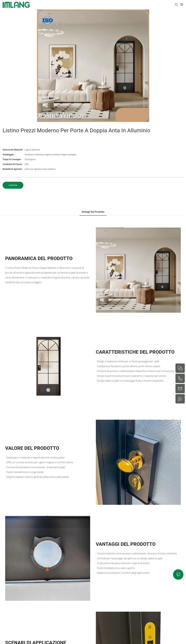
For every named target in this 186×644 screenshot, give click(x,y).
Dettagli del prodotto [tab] (93, 212)
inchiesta (13, 185)
